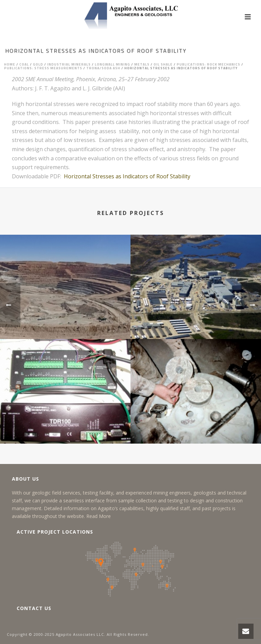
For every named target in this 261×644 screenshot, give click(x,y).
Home (10, 64)
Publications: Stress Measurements (43, 68)
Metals (142, 64)
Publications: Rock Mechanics (208, 64)
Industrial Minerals (69, 64)
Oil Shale (163, 64)
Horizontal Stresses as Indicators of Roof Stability (127, 176)
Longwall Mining (112, 64)
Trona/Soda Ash (103, 68)
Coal (24, 64)
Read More (99, 516)
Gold (38, 64)
